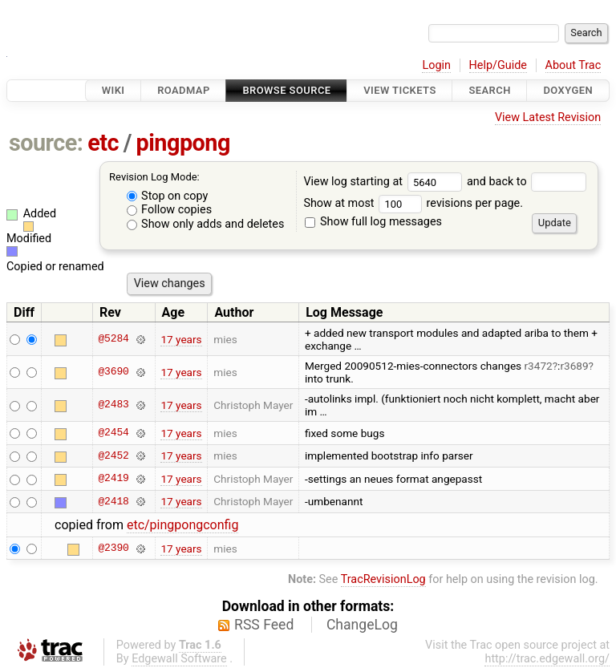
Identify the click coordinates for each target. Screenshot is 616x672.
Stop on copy (168, 196)
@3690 (113, 372)
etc (103, 143)
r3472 (539, 366)
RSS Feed (264, 625)
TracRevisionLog (383, 579)
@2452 (113, 455)
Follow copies (170, 210)
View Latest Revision (548, 117)
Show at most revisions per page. (413, 203)
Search (489, 90)
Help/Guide (498, 65)
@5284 (113, 339)
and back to (527, 182)
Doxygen (568, 90)
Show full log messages (373, 222)
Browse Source (286, 90)
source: (46, 143)
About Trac (573, 65)
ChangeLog (362, 625)
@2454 (113, 433)
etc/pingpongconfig (183, 525)
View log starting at (385, 182)
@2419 (113, 479)
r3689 (574, 366)
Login (436, 65)
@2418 (113, 501)
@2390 (113, 549)
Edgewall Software (179, 659)
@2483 (113, 405)
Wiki (113, 90)
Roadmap (184, 90)
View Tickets (399, 90)
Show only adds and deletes (206, 224)
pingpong (183, 143)
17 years (181, 339)
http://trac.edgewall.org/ (547, 659)
